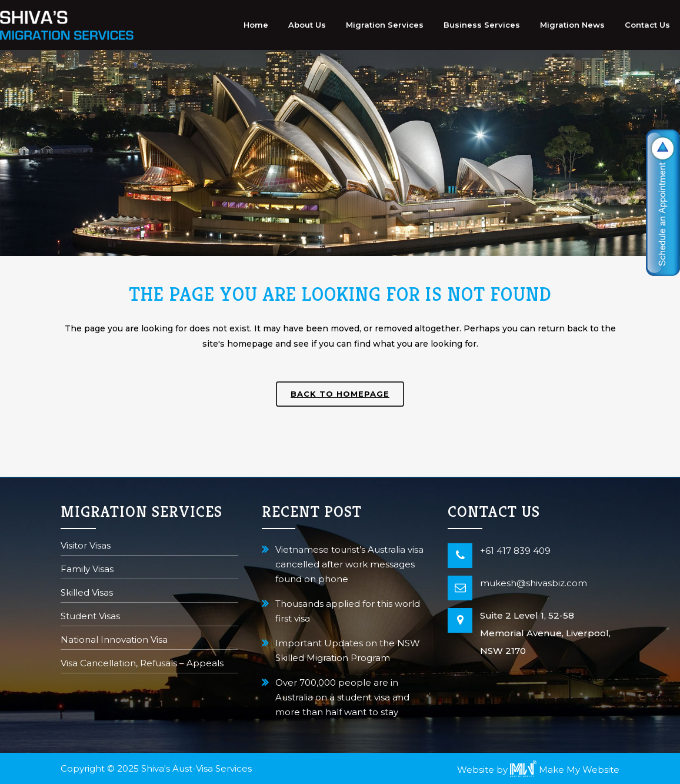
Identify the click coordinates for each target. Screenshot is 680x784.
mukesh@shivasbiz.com (534, 583)
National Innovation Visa (114, 641)
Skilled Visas (87, 594)
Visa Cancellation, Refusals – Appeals (142, 664)
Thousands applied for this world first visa (348, 611)
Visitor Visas (86, 547)
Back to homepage (340, 394)
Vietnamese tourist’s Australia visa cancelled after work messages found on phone (349, 564)
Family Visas (87, 570)
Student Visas (90, 617)
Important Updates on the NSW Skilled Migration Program (348, 650)
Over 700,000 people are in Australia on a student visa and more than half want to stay (342, 697)
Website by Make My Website (538, 770)
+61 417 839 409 (515, 551)
